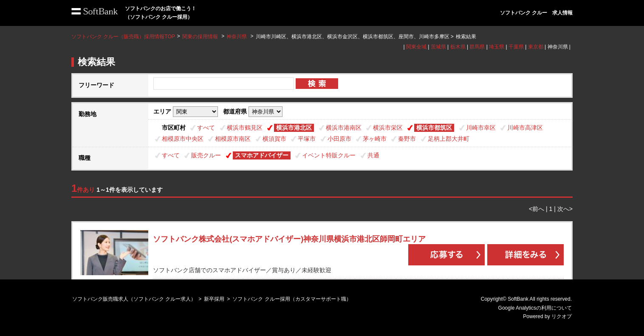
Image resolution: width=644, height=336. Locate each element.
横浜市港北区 (294, 128)
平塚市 (307, 139)
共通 (373, 155)
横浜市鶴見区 (245, 128)
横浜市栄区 (388, 128)
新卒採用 (214, 299)
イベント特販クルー (329, 155)
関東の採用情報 (201, 37)
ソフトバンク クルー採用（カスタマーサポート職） (292, 299)
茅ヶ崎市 (375, 139)
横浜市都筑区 (434, 128)
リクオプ (562, 316)
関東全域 (416, 47)
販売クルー (206, 155)
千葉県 (516, 47)
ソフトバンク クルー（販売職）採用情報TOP (123, 37)
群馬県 (477, 47)
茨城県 (438, 47)
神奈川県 (237, 37)
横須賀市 (274, 139)
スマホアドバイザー (262, 155)
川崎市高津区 (525, 128)
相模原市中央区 (183, 139)
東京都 (536, 47)
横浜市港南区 (344, 128)
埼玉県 (497, 47)
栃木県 (458, 47)
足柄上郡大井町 (449, 139)
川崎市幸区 (481, 128)
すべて (206, 128)
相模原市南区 (233, 139)
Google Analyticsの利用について (535, 308)
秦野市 (407, 139)
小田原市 (339, 139)
